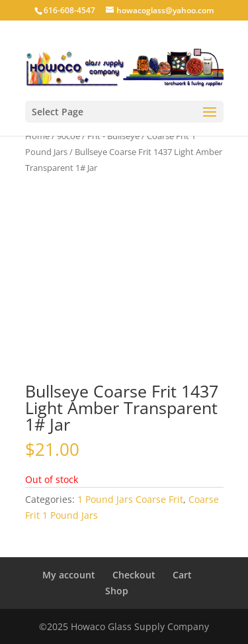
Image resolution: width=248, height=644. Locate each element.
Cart (182, 575)
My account (69, 575)
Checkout (134, 575)
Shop (117, 591)
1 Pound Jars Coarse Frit (130, 499)
